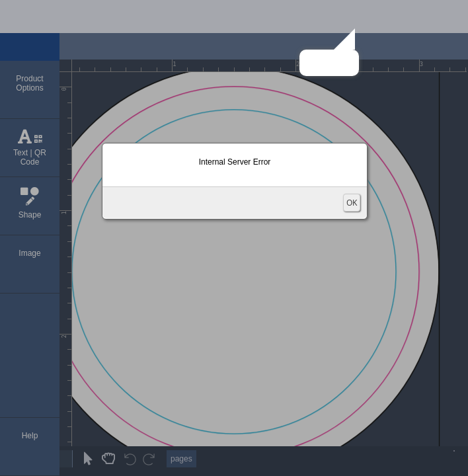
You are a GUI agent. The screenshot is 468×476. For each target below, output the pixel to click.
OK (352, 203)
